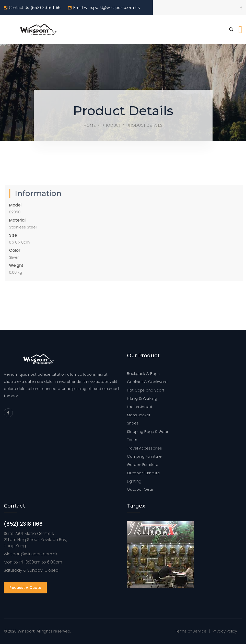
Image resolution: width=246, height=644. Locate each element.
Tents (132, 440)
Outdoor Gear (140, 489)
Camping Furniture (144, 456)
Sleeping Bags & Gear (148, 432)
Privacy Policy (225, 631)
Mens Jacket (139, 415)
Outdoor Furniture (143, 473)
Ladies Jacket (140, 407)
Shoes (133, 423)
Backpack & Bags (143, 373)
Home (90, 125)
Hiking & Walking (142, 398)
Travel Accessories (144, 448)
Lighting (134, 481)
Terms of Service (191, 631)
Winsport (26, 631)
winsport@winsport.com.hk (112, 8)
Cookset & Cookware (147, 382)
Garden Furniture (143, 464)
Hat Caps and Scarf (145, 390)
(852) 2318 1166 (45, 8)
